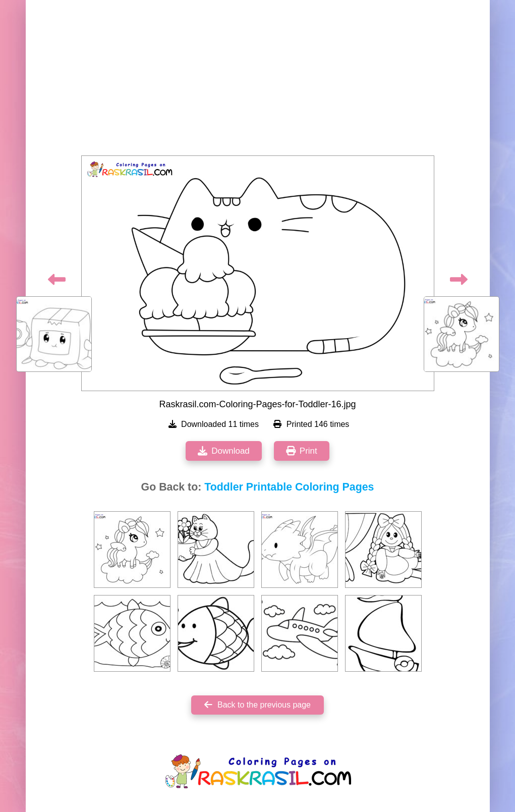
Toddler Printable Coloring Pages (289, 487)
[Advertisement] (258, 81)
